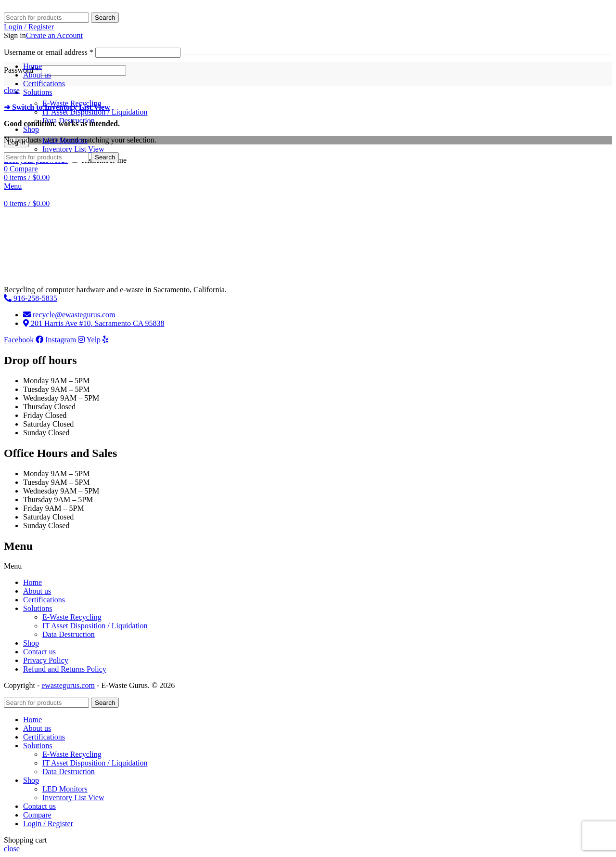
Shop (31, 643)
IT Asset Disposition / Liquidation (95, 112)
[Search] (46, 18)
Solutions (38, 608)
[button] (308, 566)
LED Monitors (65, 789)
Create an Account (54, 35)
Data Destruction (69, 634)
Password (21, 70)
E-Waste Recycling (72, 617)
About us (37, 591)
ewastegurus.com (68, 685)
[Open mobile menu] (13, 186)
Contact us (39, 652)
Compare (37, 815)
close (12, 90)
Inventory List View (73, 149)
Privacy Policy (46, 660)
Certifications (44, 600)
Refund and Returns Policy (65, 669)
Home (32, 582)
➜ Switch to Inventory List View (57, 107)
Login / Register (48, 824)
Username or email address (49, 52)
